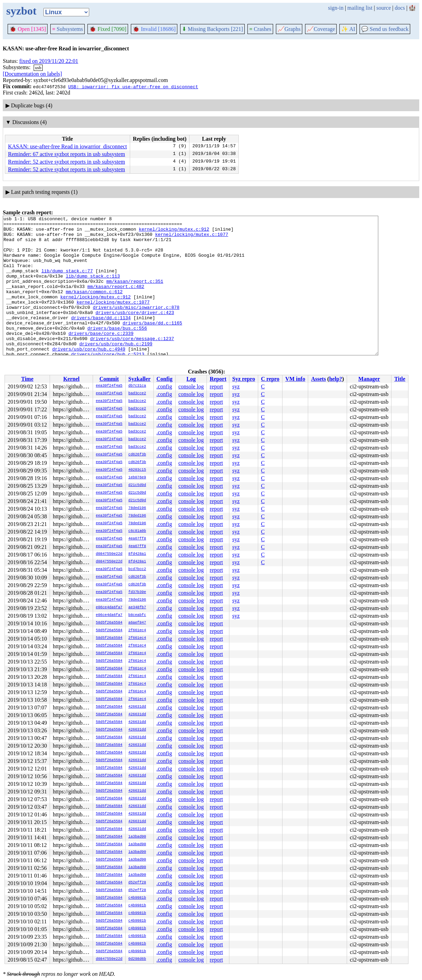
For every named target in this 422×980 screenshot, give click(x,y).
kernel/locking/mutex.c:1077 (192, 238)
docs (400, 8)
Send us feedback (385, 29)
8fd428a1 (137, 554)
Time (27, 379)
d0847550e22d (109, 554)
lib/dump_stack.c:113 (93, 288)
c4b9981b (137, 898)
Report (218, 379)
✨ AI (348, 29)
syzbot (21, 11)
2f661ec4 (137, 631)
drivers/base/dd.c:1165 (152, 345)
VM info (295, 379)
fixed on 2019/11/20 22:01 (49, 61)
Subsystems (67, 29)
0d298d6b (137, 959)
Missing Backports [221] (212, 29)
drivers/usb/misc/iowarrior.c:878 (136, 326)
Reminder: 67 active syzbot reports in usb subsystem (66, 154)
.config (164, 386)
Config (164, 379)
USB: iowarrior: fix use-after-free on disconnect (133, 87)
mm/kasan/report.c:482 (116, 301)
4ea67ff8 (137, 539)
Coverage (321, 29)
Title (400, 379)
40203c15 (137, 470)
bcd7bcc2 (137, 569)
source (384, 8)
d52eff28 (137, 883)
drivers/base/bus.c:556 (117, 351)
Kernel (71, 379)
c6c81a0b (137, 531)
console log (191, 386)
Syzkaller (140, 379)
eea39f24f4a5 (109, 386)
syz (236, 386)
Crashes (260, 29)
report (216, 386)
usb (38, 68)
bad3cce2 (137, 394)
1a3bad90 (137, 837)
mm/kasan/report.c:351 (135, 295)
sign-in (336, 8)
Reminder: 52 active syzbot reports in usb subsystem (66, 162)
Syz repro (244, 379)
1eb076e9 (137, 478)
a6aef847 (137, 623)
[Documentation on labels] (32, 74)
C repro (270, 379)
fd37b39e (137, 592)
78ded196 (137, 508)
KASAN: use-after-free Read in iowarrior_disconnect (67, 146)
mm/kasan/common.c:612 (94, 307)
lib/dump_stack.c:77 (67, 282)
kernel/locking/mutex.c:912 (174, 232)
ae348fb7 (137, 608)
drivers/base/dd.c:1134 (101, 338)
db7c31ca (137, 386)
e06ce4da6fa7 (109, 608)
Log (191, 379)
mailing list (360, 8)
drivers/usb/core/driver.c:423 (135, 332)
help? (335, 379)
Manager (369, 379)
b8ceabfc (137, 615)
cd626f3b (137, 455)
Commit (109, 379)
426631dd (137, 707)
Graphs (289, 29)
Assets (318, 379)
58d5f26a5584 (109, 623)
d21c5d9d (137, 485)
